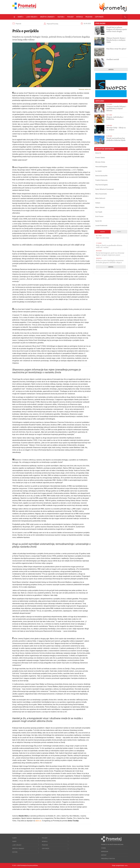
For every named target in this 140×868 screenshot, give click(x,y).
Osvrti (21, 17)
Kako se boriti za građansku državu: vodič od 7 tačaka (109, 246)
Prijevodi (89, 17)
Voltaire (98, 203)
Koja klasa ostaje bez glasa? (116, 49)
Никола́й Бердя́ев (101, 167)
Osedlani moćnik (113, 59)
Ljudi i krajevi (32, 17)
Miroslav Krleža (100, 162)
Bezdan (103, 232)
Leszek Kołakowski (101, 226)
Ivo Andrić (98, 171)
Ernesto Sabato (100, 158)
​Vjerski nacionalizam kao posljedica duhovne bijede (116, 139)
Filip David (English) (102, 185)
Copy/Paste (99, 17)
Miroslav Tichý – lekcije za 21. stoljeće (116, 129)
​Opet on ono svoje (103, 238)
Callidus (126, 865)
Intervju (80, 17)
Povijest (70, 17)
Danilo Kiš (98, 221)
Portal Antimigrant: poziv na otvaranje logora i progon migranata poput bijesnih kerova (110, 255)
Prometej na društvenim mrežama (112, 845)
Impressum (105, 852)
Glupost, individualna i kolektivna (115, 118)
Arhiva (111, 70)
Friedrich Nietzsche (101, 180)
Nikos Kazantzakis (101, 194)
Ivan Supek (99, 212)
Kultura (61, 17)
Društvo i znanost (48, 17)
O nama (103, 848)
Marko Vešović (100, 207)
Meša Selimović (100, 198)
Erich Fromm (99, 216)
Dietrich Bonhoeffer (101, 176)
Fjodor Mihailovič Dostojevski (105, 189)
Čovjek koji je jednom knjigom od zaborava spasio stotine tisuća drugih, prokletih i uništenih (117, 30)
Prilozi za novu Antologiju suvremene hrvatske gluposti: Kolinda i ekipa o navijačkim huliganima (110, 262)
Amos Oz (98, 153)
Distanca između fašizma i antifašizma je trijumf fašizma (116, 108)
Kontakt (104, 855)
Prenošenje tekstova (108, 859)
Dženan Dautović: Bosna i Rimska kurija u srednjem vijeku (116, 40)
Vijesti (119, 232)
